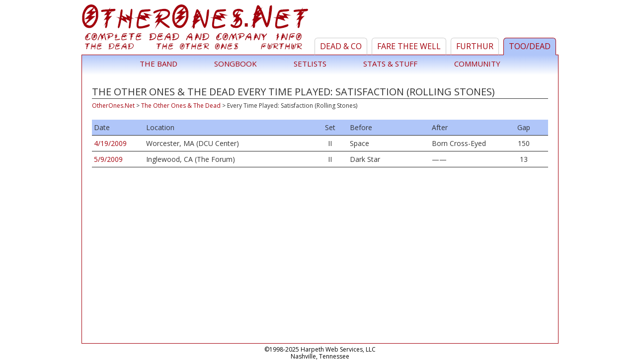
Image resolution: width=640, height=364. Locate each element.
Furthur (475, 46)
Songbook (236, 64)
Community (477, 64)
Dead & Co (341, 46)
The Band (159, 64)
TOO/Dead (530, 46)
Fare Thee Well (409, 46)
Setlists (310, 64)
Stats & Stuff (390, 64)
